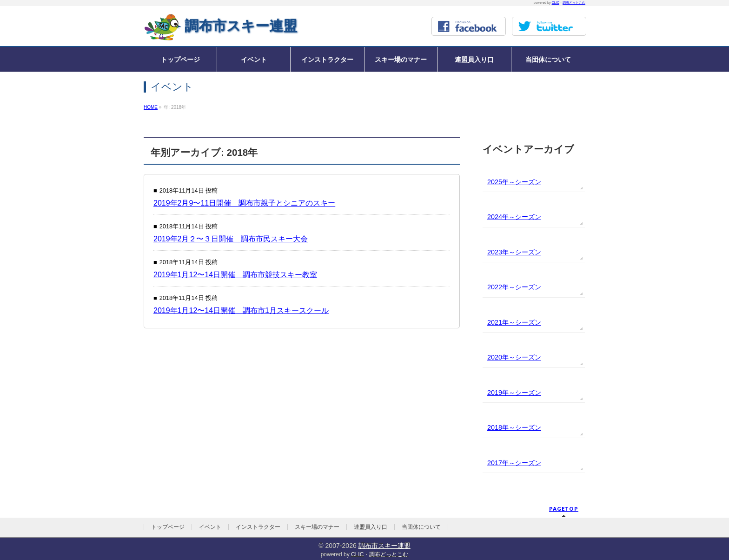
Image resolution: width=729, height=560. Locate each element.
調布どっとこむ (574, 3)
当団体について (421, 527)
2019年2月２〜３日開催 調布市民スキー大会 (231, 239)
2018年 (498, 427)
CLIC (556, 3)
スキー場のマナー (317, 527)
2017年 (498, 463)
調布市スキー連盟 (241, 26)
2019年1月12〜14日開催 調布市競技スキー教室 (235, 275)
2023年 (498, 252)
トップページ (168, 527)
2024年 (498, 217)
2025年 (498, 182)
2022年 (498, 287)
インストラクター (258, 527)
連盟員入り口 (371, 527)
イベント (210, 527)
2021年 (498, 322)
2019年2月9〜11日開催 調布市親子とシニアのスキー (244, 203)
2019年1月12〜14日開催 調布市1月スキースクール (241, 310)
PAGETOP (564, 509)
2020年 (498, 357)
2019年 (498, 393)
